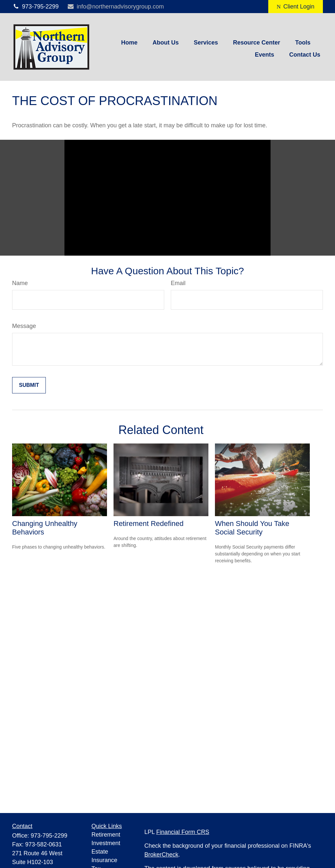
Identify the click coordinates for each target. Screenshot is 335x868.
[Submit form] (29, 385)
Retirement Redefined (149, 524)
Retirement (106, 835)
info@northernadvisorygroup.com (115, 7)
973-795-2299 (35, 7)
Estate (100, 852)
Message (24, 326)
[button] (129, 43)
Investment (106, 843)
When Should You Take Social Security (252, 528)
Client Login (296, 7)
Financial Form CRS (183, 832)
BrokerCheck (161, 855)
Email (178, 283)
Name (20, 283)
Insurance (105, 860)
